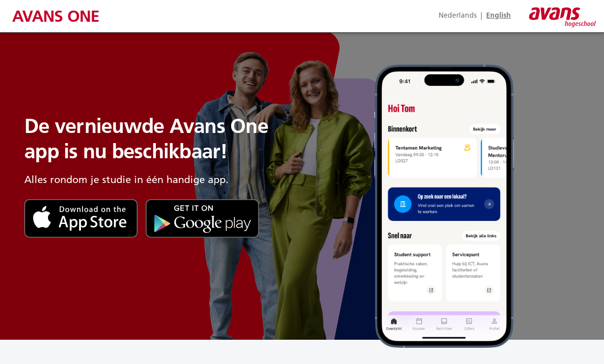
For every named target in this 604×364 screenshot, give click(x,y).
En (499, 15)
